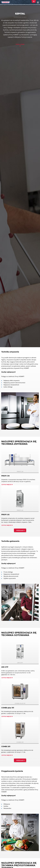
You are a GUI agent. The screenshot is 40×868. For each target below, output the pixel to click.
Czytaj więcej (6, 485)
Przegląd (20, 530)
